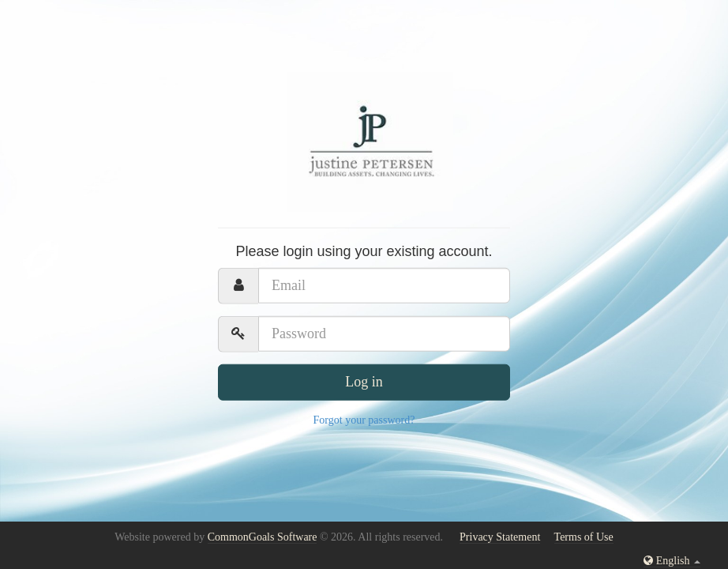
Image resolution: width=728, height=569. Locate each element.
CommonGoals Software (263, 537)
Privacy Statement (500, 537)
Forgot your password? (364, 419)
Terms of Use (584, 537)
